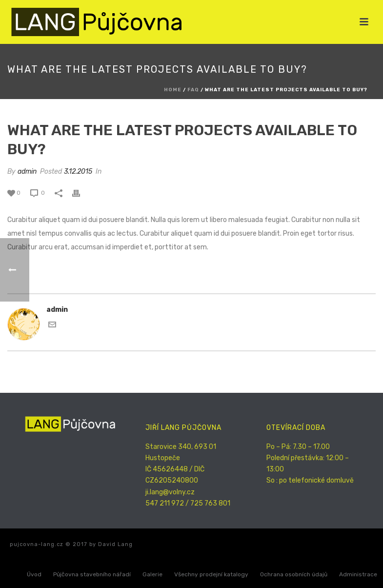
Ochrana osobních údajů (294, 574)
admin (27, 172)
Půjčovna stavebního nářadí (92, 574)
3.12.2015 (78, 172)
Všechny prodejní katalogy (211, 574)
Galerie (152, 574)
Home (173, 90)
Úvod (34, 574)
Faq (193, 90)
